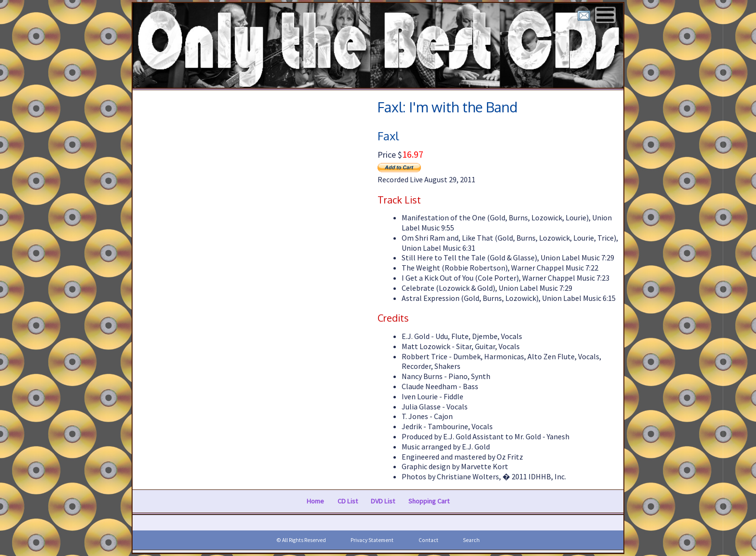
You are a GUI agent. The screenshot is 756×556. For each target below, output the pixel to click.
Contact (428, 540)
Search (471, 540)
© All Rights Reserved (301, 540)
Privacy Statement (372, 540)
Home (315, 501)
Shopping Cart (429, 501)
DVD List (383, 501)
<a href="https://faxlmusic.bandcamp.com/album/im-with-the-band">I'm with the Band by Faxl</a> (253, 284)
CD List (348, 501)
